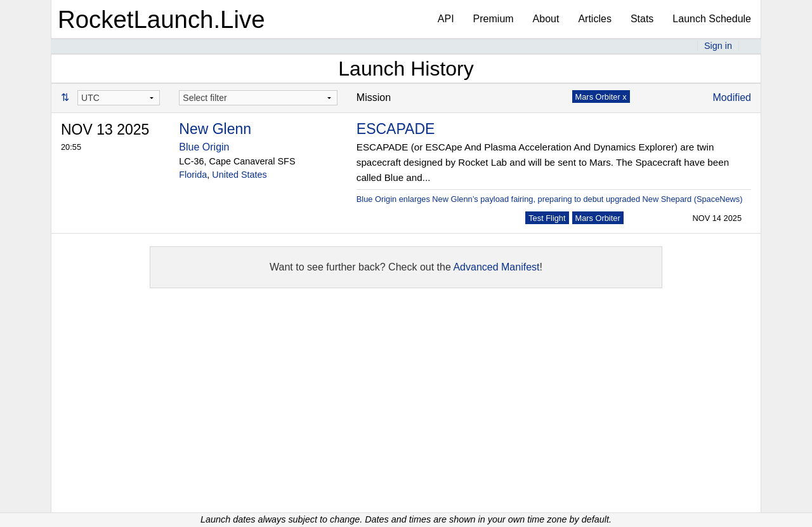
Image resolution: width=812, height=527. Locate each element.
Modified (732, 97)
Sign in (718, 46)
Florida (193, 175)
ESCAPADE (396, 129)
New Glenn (215, 129)
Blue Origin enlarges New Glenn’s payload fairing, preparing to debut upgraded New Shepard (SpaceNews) (550, 199)
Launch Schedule (712, 19)
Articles (594, 19)
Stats (642, 19)
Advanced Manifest (496, 267)
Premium (494, 19)
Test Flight (547, 218)
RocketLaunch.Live (161, 19)
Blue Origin (204, 147)
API (446, 19)
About (546, 19)
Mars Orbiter (598, 218)
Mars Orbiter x (601, 97)
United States (239, 175)
